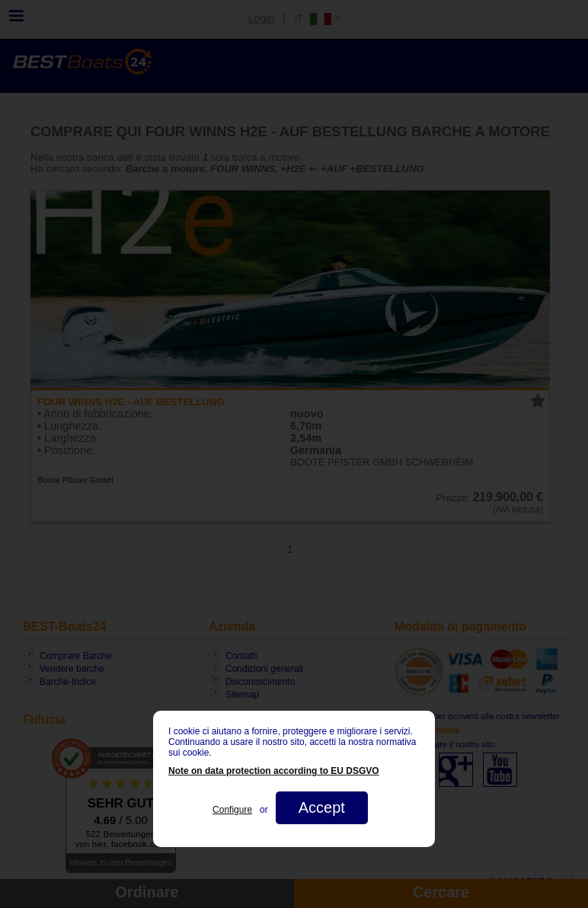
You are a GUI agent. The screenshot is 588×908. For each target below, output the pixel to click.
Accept (322, 807)
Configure (232, 810)
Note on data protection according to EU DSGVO (274, 771)
